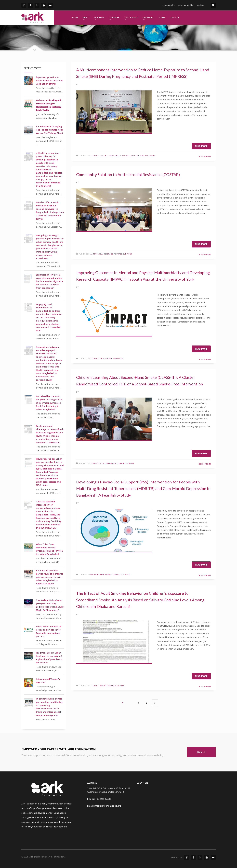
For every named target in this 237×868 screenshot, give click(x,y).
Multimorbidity (107, 359)
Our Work (151, 156)
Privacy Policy (169, 5)
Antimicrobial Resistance (102, 254)
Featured (95, 156)
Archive (201, 5)
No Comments (205, 156)
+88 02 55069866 (103, 799)
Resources (119, 686)
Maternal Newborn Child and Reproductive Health (123, 156)
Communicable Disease (101, 575)
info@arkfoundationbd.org (108, 806)
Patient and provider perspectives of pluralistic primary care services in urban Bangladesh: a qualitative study (50, 577)
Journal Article (107, 686)
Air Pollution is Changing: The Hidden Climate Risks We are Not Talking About (50, 130)
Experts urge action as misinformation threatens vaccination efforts (49, 80)
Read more (201, 146)
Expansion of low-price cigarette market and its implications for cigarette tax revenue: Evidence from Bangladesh (49, 281)
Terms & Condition (186, 5)
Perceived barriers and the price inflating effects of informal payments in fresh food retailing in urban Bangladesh (49, 403)
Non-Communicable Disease (112, 463)
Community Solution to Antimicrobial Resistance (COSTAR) (128, 174)
